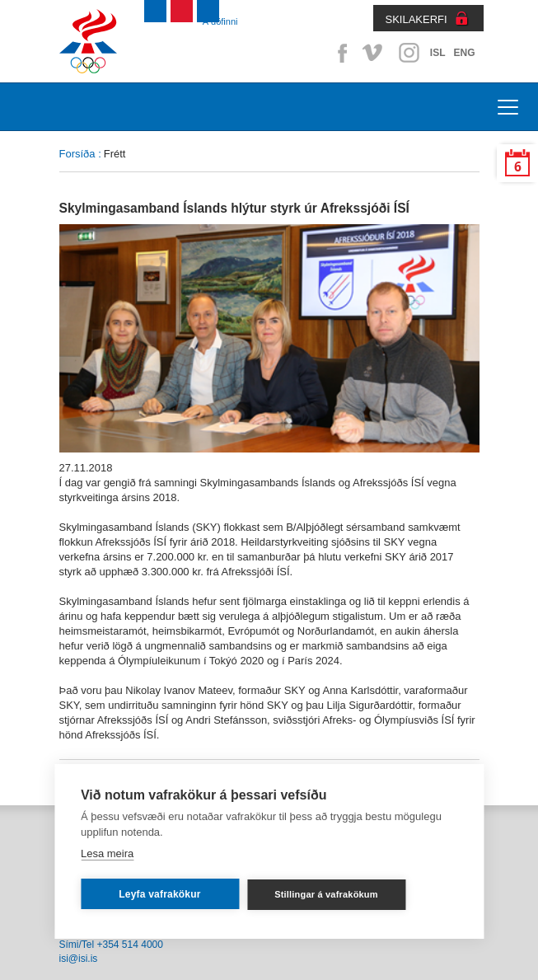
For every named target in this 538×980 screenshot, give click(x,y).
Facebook (339, 53)
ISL (438, 53)
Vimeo (374, 53)
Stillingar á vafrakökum (326, 894)
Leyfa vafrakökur (159, 894)
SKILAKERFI (416, 19)
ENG (464, 53)
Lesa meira (107, 853)
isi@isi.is (79, 959)
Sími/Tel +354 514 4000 (111, 945)
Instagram (409, 53)
